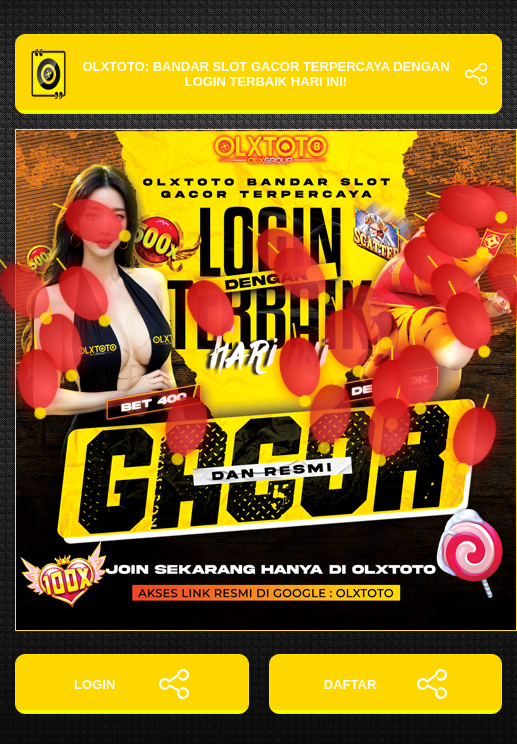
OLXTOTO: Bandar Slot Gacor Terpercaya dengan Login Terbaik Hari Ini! (258, 74)
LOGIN (131, 684)
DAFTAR (385, 684)
